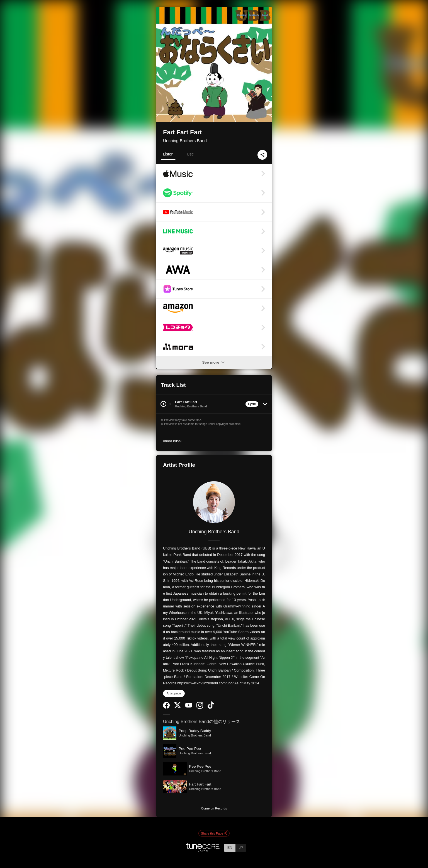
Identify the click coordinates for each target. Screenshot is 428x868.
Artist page (174, 693)
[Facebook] (166, 707)
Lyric (252, 404)
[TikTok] (211, 708)
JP (241, 848)
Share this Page (214, 833)
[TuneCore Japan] (203, 850)
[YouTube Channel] (189, 706)
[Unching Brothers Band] (214, 502)
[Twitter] (177, 707)
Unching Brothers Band (185, 141)
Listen (168, 154)
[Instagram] (200, 707)
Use (190, 154)
